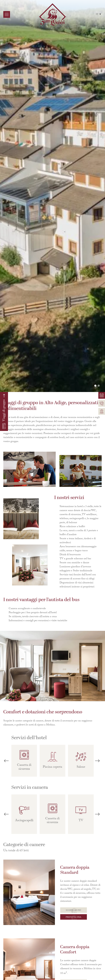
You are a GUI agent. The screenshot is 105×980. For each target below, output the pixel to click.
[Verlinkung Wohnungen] (102, 395)
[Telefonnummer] (102, 403)
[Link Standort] (102, 411)
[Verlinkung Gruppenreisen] (4, 411)
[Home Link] (53, 14)
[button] (95, 386)
